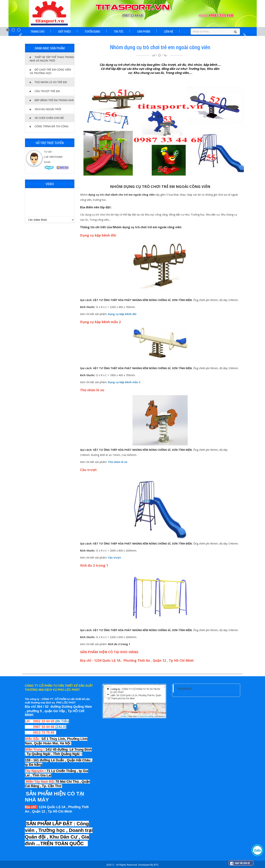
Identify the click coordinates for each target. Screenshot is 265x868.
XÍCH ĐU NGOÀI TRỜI (45, 109)
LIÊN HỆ (169, 31)
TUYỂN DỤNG (92, 31)
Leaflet (124, 716)
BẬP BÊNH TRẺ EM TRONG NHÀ (52, 100)
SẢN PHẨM (144, 31)
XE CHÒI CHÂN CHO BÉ (47, 118)
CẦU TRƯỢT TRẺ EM (45, 91)
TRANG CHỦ (37, 31)
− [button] (108, 695)
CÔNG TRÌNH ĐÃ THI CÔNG (49, 126)
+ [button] (108, 689)
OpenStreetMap (147, 716)
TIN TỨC (119, 31)
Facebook (184, 688)
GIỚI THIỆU (65, 31)
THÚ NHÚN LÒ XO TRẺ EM (48, 82)
